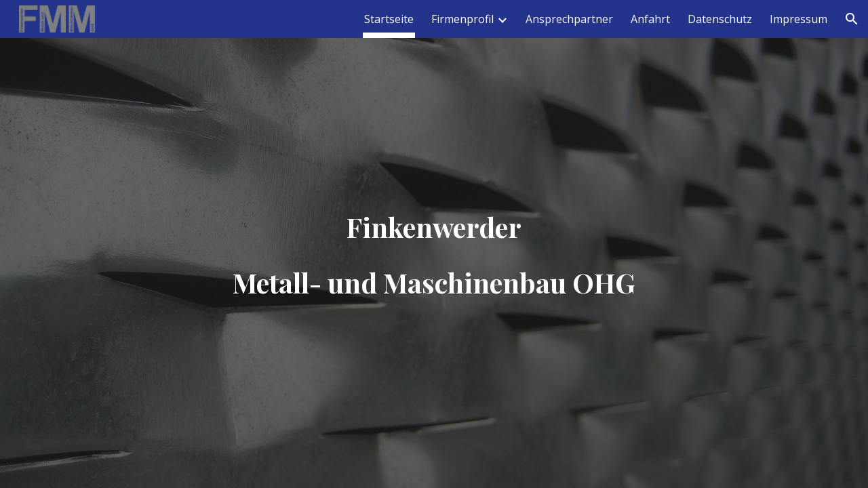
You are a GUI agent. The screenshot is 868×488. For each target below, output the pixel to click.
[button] (852, 19)
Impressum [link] (798, 19)
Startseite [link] (389, 19)
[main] (434, 244)
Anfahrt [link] (650, 19)
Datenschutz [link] (720, 19)
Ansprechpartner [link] (569, 19)
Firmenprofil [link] (462, 19)
